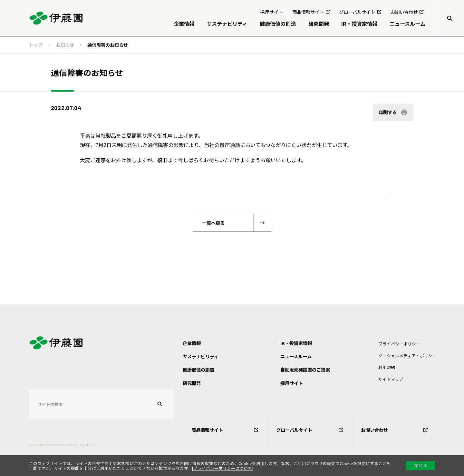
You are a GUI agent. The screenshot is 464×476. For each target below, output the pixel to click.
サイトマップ (391, 379)
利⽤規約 (387, 367)
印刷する (388, 112)
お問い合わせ (394, 430)
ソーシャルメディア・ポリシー (407, 356)
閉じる (421, 465)
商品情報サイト (225, 430)
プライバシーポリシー (399, 344)
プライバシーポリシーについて (223, 468)
